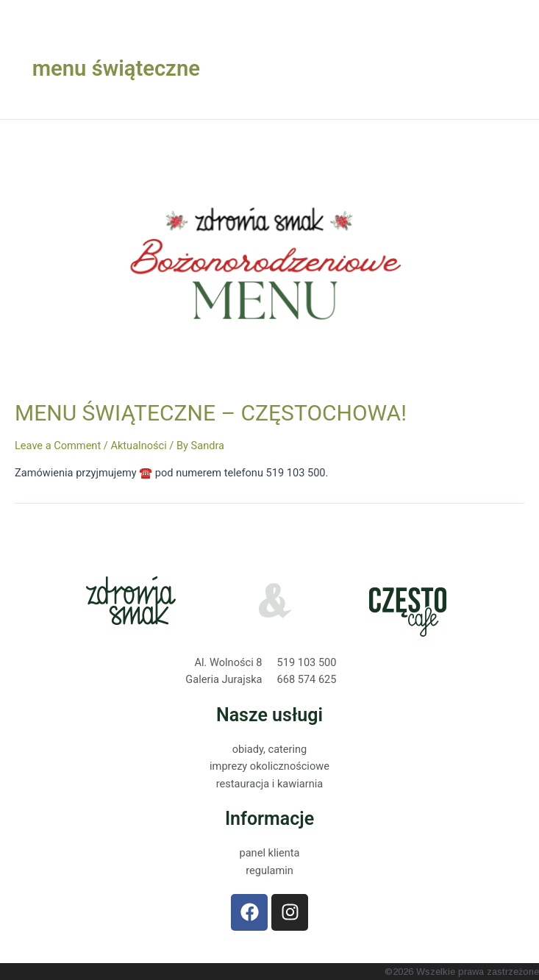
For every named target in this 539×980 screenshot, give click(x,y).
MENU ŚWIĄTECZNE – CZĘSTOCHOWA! (211, 413)
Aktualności (138, 446)
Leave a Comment (58, 446)
